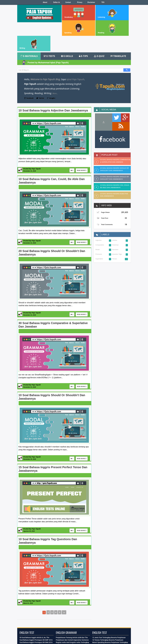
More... (55, 64)
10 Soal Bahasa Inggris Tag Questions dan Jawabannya (48, 512)
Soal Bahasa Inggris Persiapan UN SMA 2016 (36, 613)
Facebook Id (41, 624)
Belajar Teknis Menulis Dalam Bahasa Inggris (109, 618)
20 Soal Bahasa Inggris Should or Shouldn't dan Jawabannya (52, 224)
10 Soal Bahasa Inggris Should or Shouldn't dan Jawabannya (52, 368)
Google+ (52, 69)
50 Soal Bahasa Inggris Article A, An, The (34, 609)
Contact (68, 2)
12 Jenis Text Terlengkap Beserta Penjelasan (109, 609)
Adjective (99, 211)
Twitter (41, 69)
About (45, 2)
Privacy (80, 2)
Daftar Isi (57, 2)
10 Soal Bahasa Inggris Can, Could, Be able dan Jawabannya (52, 152)
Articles (115, 211)
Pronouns (99, 225)
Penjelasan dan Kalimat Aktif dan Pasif (70, 616)
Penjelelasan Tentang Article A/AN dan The (72, 609)
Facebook (30, 69)
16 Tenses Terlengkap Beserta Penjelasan (108, 611)
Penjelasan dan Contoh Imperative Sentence (72, 611)
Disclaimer (91, 2)
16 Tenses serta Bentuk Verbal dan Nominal (72, 618)
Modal (98, 221)
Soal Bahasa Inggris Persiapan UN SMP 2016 (36, 611)
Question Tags (117, 225)
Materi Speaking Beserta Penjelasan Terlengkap (110, 613)
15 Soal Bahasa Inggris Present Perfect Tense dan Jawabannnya (53, 440)
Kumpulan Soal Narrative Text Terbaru (34, 616)
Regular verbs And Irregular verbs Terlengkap (72, 613)
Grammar (115, 216)
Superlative (99, 230)
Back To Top (53, 624)
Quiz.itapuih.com (125, 642)
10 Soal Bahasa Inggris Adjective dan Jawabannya (53, 81)
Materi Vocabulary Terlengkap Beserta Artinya (109, 616)
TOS (103, 2)
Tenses (115, 230)
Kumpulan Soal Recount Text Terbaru (33, 618)
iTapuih (20, 642)
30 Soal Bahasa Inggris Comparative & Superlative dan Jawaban (53, 296)
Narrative (115, 221)
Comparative (100, 216)
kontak (31, 635)
